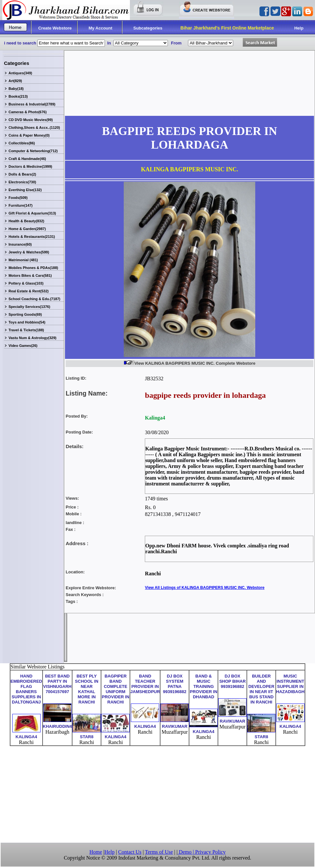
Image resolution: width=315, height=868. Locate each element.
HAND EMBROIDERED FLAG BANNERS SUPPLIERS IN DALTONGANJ (26, 689)
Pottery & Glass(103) (26, 283)
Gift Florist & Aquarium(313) (32, 213)
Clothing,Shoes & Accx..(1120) (34, 128)
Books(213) (18, 96)
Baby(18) (16, 89)
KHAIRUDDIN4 (57, 726)
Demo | (186, 852)
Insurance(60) (20, 244)
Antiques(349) (20, 73)
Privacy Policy (210, 852)
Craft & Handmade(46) (27, 159)
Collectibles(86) (22, 143)
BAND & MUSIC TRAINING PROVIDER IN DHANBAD (204, 686)
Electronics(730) (22, 182)
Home (96, 852)
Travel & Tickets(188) (26, 330)
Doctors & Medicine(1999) (30, 166)
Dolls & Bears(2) (22, 174)
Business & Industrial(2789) (32, 104)
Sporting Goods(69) (25, 314)
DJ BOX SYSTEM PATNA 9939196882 (175, 684)
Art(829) (15, 81)
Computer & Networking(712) (33, 151)
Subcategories (148, 28)
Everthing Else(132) (25, 190)
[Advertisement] (158, 794)
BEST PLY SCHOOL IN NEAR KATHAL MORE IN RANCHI (87, 689)
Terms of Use (159, 852)
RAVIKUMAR (175, 726)
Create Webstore (55, 28)
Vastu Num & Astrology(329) (32, 338)
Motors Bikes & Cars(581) (30, 275)
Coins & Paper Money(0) (29, 135)
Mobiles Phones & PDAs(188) (33, 268)
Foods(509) (18, 198)
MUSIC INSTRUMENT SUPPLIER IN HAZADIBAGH (290, 684)
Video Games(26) (23, 346)
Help (299, 28)
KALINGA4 (26, 737)
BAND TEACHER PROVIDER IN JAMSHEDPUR (145, 684)
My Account (101, 28)
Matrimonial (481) (23, 260)
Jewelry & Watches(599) (29, 252)
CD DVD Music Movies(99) (31, 120)
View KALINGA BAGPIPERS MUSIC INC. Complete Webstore (189, 363)
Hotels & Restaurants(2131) (32, 237)
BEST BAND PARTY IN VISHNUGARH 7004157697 (57, 684)
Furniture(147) (20, 205)
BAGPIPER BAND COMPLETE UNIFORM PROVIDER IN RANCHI (116, 689)
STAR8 (87, 737)
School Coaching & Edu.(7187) (34, 299)
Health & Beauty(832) (26, 221)
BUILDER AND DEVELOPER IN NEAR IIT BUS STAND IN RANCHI (261, 689)
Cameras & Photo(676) (27, 112)
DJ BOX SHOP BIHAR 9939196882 (232, 681)
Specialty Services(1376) (29, 307)
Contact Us (130, 852)
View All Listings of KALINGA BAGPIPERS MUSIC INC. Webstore (205, 588)
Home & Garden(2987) (27, 229)
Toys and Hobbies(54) (27, 322)
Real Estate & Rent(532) (29, 291)
